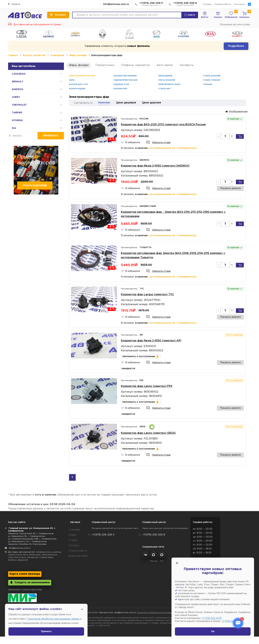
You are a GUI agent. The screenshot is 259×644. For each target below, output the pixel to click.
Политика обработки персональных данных (160, 613)
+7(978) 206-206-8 (185, 4)
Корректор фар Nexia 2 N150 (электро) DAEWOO (155, 166)
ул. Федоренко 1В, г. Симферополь (26, 536)
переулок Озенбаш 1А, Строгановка (27, 544)
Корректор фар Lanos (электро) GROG (148, 433)
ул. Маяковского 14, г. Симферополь (27, 541)
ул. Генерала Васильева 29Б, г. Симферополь (32, 539)
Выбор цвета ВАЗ (78, 556)
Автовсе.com (106, 613)
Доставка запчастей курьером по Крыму (35, 25)
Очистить (17, 136)
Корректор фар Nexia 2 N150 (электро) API (151, 341)
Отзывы (207, 4)
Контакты (240, 4)
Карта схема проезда (25, 574)
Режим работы (223, 4)
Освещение (57, 55)
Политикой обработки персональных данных (54, 619)
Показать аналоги (230, 188)
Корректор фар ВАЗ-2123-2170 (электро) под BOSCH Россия (163, 125)
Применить (51, 136)
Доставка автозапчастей (21, 552)
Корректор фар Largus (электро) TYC (147, 295)
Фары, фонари (78, 55)
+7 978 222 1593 (231, 621)
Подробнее (236, 46)
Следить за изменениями (30, 582)
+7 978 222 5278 (212, 618)
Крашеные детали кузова (235, 25)
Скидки (72, 535)
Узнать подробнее (35, 186)
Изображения (236, 112)
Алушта (14, 4)
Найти (190, 15)
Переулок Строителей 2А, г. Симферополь (31, 534)
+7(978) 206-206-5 (151, 4)
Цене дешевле (126, 103)
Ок (213, 631)
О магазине (74, 530)
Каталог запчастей (34, 55)
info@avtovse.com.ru (116, 4)
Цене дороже (152, 103)
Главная (13, 55)
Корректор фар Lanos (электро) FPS (147, 386)
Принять (46, 631)
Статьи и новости (78, 551)
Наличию (104, 103)
